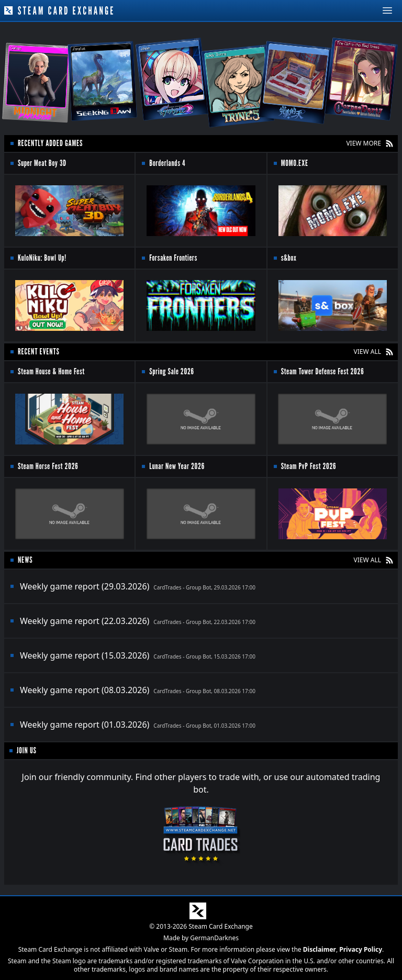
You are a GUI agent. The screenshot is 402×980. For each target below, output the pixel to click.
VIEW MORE (364, 143)
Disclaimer (320, 949)
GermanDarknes (214, 938)
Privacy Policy (361, 949)
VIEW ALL (367, 352)
